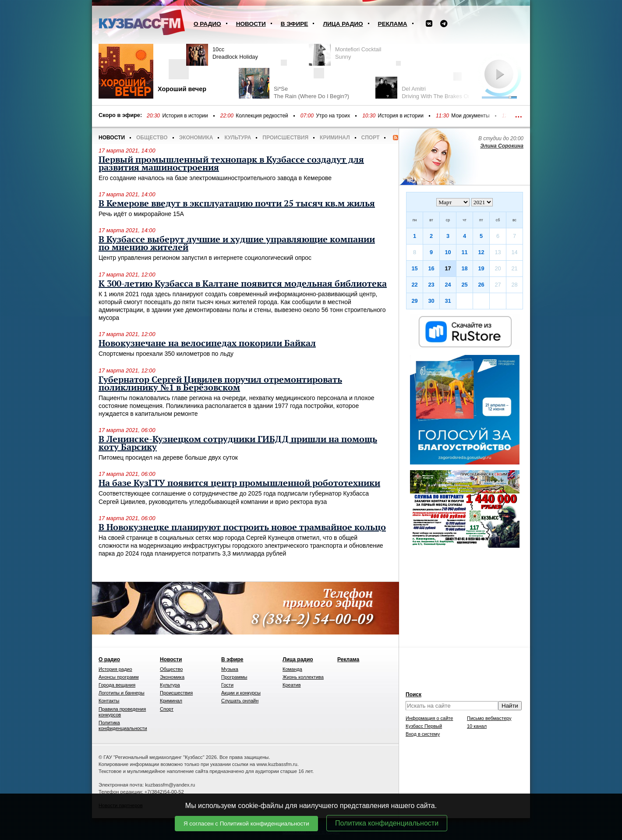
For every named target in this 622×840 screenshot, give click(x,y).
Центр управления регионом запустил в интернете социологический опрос (205, 258)
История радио (115, 669)
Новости (251, 24)
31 (448, 301)
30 (431, 301)
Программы (234, 677)
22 (414, 285)
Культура (238, 138)
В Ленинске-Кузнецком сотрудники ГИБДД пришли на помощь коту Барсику (238, 443)
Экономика (196, 138)
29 (414, 301)
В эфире (295, 24)
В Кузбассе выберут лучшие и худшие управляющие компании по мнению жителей (237, 244)
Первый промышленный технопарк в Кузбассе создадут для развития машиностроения (231, 164)
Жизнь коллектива (303, 677)
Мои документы (470, 116)
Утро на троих (333, 116)
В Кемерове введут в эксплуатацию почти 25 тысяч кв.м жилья (237, 204)
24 (448, 285)
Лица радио (343, 24)
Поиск (413, 695)
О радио (207, 24)
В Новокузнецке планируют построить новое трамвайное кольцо (242, 528)
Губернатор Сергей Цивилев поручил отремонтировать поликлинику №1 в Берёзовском (220, 384)
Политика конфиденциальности (387, 823)
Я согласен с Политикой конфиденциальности (246, 824)
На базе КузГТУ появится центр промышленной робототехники (239, 483)
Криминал (335, 138)
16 (431, 268)
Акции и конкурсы (241, 693)
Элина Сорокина (502, 146)
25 (464, 285)
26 (481, 285)
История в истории (185, 116)
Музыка (230, 669)
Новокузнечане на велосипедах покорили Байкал (207, 344)
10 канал (477, 726)
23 (431, 285)
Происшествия (285, 138)
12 (481, 252)
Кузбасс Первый (424, 726)
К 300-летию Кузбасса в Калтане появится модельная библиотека (243, 284)
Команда (292, 669)
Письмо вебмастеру (489, 718)
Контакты (109, 701)
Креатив (292, 685)
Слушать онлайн (240, 701)
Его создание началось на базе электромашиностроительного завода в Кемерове (215, 178)
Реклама (393, 24)
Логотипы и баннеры (122, 693)
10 (448, 252)
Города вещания (117, 685)
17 (448, 268)
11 (464, 252)
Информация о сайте (429, 718)
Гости (227, 685)
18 (464, 268)
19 (481, 268)
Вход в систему (423, 734)
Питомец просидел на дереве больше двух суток (168, 457)
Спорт (371, 138)
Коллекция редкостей (262, 116)
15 (414, 268)
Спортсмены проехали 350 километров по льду (166, 354)
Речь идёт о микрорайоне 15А (141, 214)
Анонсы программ (119, 677)
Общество (152, 138)
